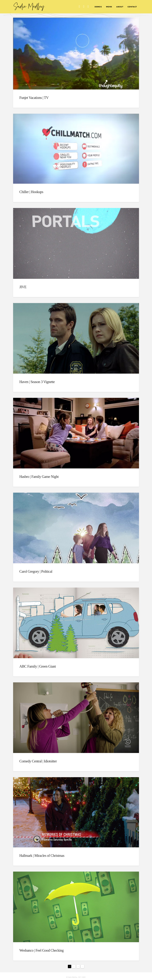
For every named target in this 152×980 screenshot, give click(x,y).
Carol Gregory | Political (36, 571)
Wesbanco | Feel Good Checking (42, 950)
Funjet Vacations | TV (34, 98)
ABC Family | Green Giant (38, 666)
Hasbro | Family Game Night (39, 477)
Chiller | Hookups (31, 192)
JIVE (23, 287)
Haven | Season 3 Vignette (37, 382)
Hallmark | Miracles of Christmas (42, 856)
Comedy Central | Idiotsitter (38, 761)
